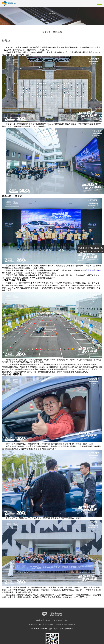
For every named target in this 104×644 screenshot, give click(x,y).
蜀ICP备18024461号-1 (40, 629)
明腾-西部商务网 (67, 629)
